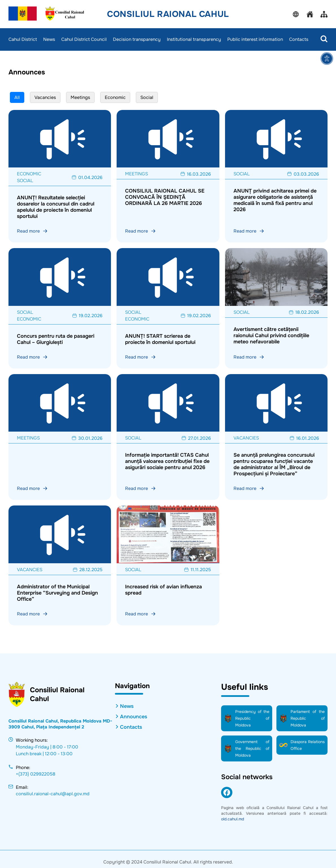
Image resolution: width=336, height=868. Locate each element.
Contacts (299, 39)
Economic (115, 97)
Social (147, 97)
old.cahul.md (233, 819)
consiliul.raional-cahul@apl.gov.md (53, 794)
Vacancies (45, 97)
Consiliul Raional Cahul (168, 14)
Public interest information (255, 39)
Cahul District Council (84, 39)
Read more (32, 231)
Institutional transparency (194, 39)
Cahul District (23, 39)
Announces (134, 717)
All (17, 97)
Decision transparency (137, 39)
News (49, 39)
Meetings (80, 97)
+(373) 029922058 (36, 774)
